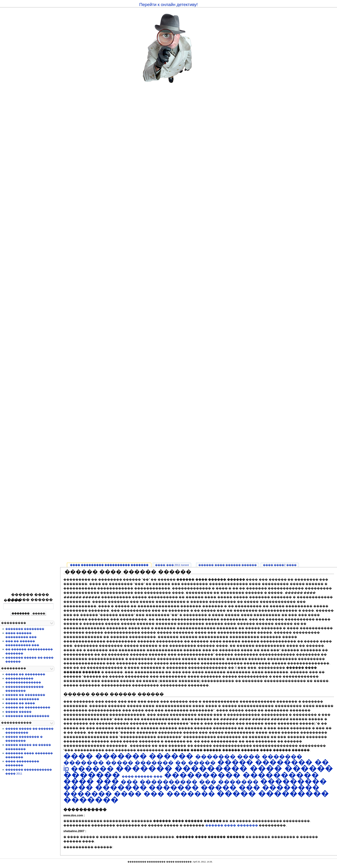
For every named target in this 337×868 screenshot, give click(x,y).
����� (12, 600)
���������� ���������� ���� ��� (191, 778)
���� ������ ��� (142, 776)
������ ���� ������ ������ (30, 597)
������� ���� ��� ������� (139, 794)
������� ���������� (27, 716)
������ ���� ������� (232, 825)
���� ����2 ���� (280, 565)
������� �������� (25, 629)
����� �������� (22, 699)
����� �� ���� (20, 703)
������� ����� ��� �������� (234, 787)
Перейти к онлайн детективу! (169, 5)
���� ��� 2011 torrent (172, 565)
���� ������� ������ (128, 756)
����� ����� (18, 712)
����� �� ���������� (28, 707)
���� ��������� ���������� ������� (109, 565)
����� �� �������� (25, 674)
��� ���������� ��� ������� (190, 782)
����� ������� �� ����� (161, 763)
